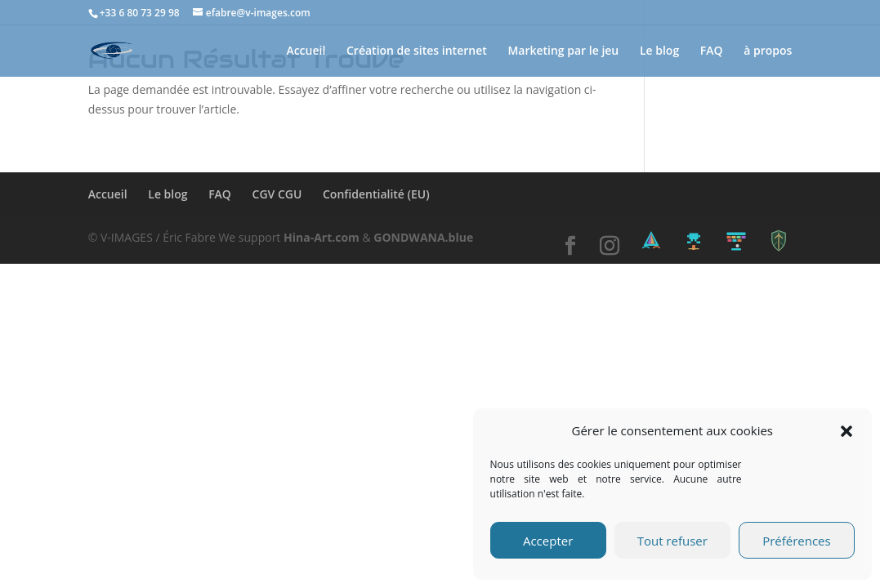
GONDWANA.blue (423, 237)
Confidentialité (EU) (376, 194)
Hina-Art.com (322, 237)
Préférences (797, 541)
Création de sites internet (417, 51)
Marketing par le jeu (563, 51)
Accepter (548, 541)
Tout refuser (672, 541)
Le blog (659, 51)
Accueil (306, 51)
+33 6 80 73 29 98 (140, 13)
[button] (846, 431)
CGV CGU (277, 194)
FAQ (712, 51)
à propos (768, 51)
